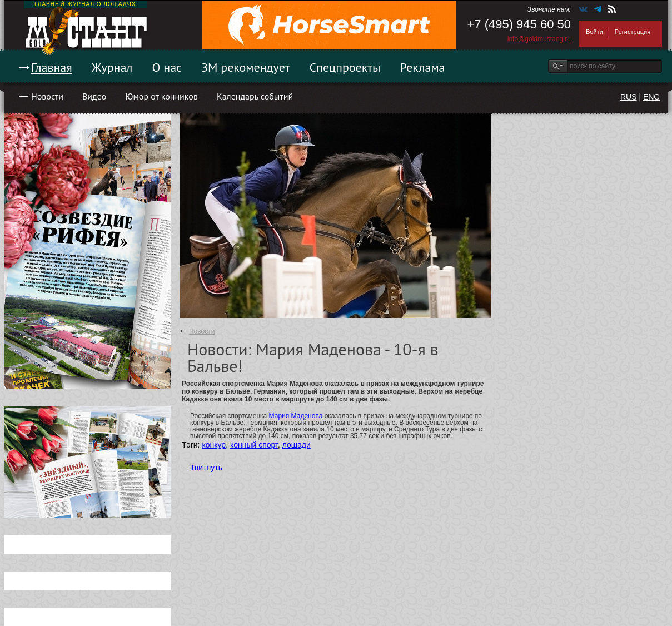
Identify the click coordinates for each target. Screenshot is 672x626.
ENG (651, 97)
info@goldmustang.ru (539, 39)
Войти (594, 32)
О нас (167, 67)
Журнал (112, 67)
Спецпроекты (345, 67)
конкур (214, 445)
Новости (47, 96)
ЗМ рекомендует (246, 67)
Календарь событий (255, 96)
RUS (629, 97)
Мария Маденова (296, 416)
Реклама (423, 67)
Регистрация (633, 32)
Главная (52, 67)
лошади (297, 445)
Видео (94, 96)
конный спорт (254, 445)
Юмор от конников (161, 96)
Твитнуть (206, 468)
